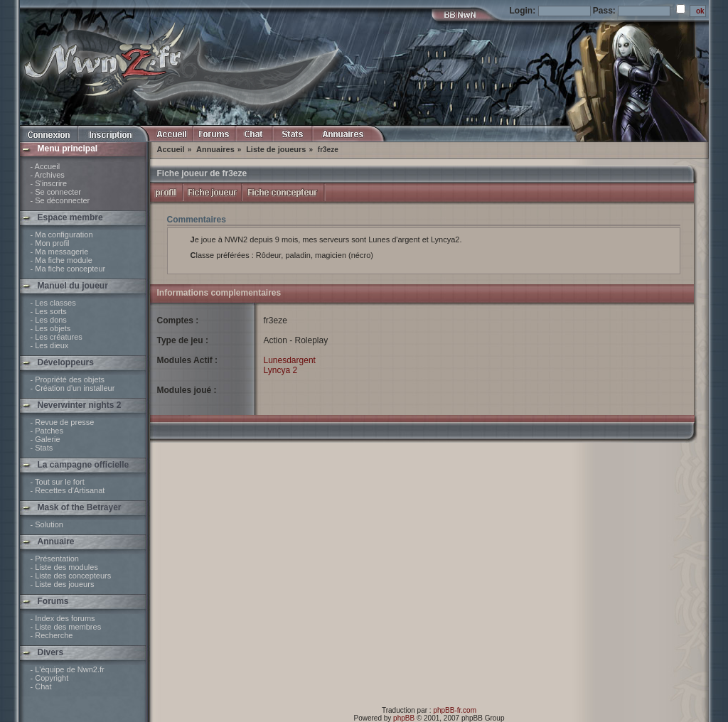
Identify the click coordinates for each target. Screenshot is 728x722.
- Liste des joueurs (63, 584)
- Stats (42, 448)
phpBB (404, 718)
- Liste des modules (64, 567)
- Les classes (53, 303)
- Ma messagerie (60, 252)
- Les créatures (57, 337)
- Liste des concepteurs (71, 576)
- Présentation (55, 559)
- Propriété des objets (68, 379)
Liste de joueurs (276, 149)
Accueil (171, 149)
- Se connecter (56, 192)
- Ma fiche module (61, 260)
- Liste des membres (66, 627)
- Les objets (51, 328)
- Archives (48, 175)
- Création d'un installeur (73, 388)
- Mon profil (50, 243)
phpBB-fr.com (455, 710)
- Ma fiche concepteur (68, 269)
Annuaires (215, 149)
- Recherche (52, 635)
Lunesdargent (290, 360)
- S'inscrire (49, 183)
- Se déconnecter (60, 200)
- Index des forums (63, 618)
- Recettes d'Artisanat (68, 490)
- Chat (41, 686)
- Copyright (50, 678)
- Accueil (45, 166)
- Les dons (49, 320)
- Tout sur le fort (58, 482)
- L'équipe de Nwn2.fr (68, 669)
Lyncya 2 (281, 370)
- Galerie (45, 439)
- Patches (47, 431)
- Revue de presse (63, 422)
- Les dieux (50, 345)
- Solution (47, 524)
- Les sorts (49, 311)
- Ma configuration (62, 235)
